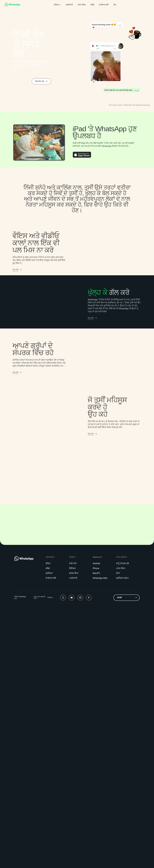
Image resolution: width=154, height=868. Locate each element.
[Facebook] (89, 861)
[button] (17, 352)
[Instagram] (80, 861)
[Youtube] (72, 861)
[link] (13, 6)
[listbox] (127, 861)
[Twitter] (63, 861)
